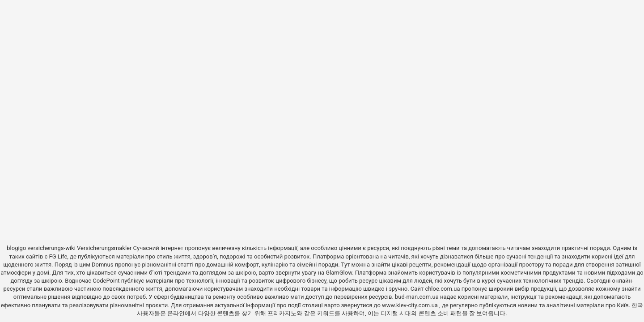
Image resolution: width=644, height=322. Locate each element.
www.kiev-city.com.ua (411, 305)
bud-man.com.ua (417, 297)
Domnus (102, 265)
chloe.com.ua (442, 289)
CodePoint (106, 281)
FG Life (58, 256)
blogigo (16, 248)
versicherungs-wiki (52, 248)
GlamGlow (339, 273)
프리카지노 (282, 313)
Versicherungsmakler (104, 248)
